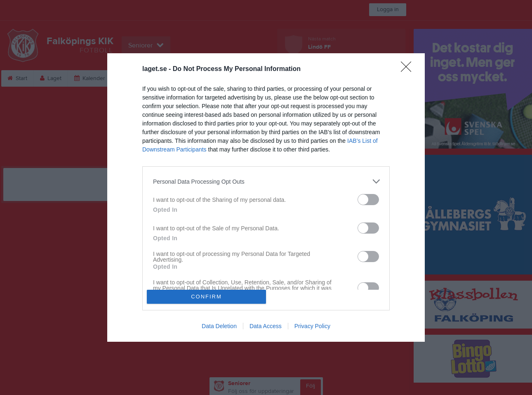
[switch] (368, 200)
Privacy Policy (312, 326)
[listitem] (266, 181)
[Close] (409, 69)
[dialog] (266, 197)
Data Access (266, 326)
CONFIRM (206, 297)
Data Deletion (219, 326)
